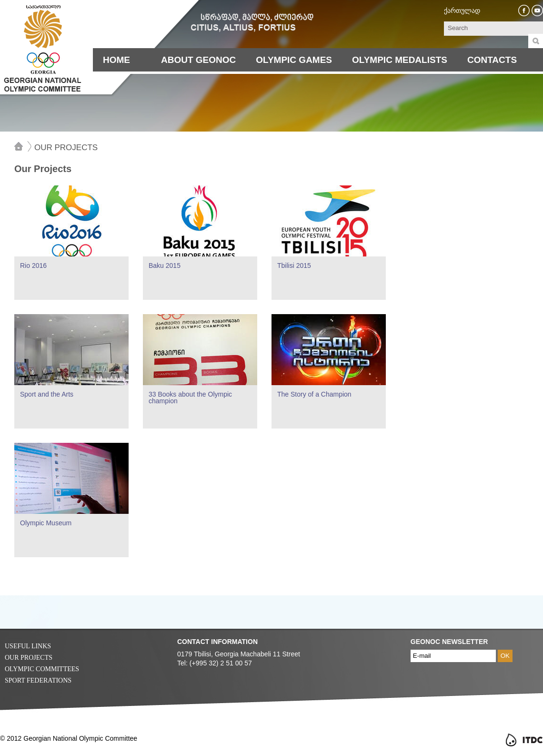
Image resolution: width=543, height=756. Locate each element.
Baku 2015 (165, 266)
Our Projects (66, 147)
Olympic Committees (42, 669)
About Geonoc (198, 60)
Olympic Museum (46, 523)
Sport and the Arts (47, 394)
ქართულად (462, 10)
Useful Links (28, 646)
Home (116, 60)
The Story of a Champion (314, 394)
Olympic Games (294, 60)
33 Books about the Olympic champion (190, 398)
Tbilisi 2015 (294, 266)
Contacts (492, 60)
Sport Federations (38, 680)
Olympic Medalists (400, 60)
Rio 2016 (33, 266)
